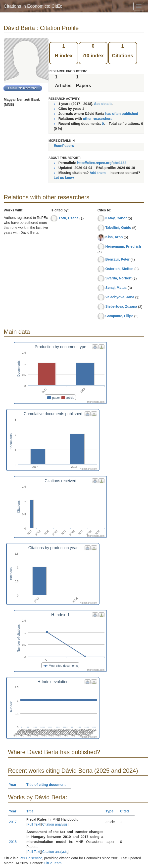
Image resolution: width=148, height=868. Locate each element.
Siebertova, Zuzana (121, 306)
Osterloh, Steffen (120, 269)
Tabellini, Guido (118, 228)
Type (112, 811)
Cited (127, 811)
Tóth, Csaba (68, 218)
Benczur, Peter (118, 259)
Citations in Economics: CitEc (33, 6)
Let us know (64, 178)
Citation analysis (55, 824)
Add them (98, 173)
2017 (13, 822)
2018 (13, 842)
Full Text (34, 824)
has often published (122, 114)
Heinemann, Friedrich (123, 246)
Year (15, 785)
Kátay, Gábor (116, 218)
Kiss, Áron (114, 237)
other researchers (98, 119)
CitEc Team (53, 863)
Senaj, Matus (116, 288)
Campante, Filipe (119, 316)
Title (32, 811)
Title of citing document (48, 785)
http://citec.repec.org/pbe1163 (102, 163)
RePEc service (31, 858)
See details (103, 104)
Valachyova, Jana (120, 297)
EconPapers (64, 146)
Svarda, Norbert (119, 278)
